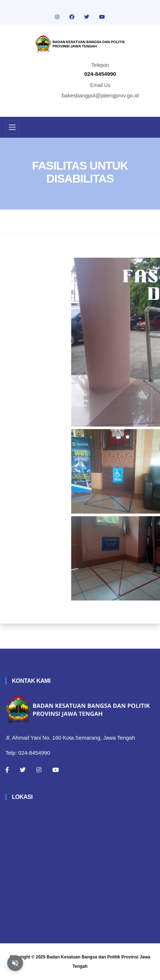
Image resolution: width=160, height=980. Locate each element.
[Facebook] (7, 770)
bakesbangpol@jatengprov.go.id (100, 95)
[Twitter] (23, 770)
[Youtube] (56, 770)
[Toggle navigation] (12, 127)
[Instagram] (39, 770)
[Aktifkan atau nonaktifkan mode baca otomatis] (15, 963)
